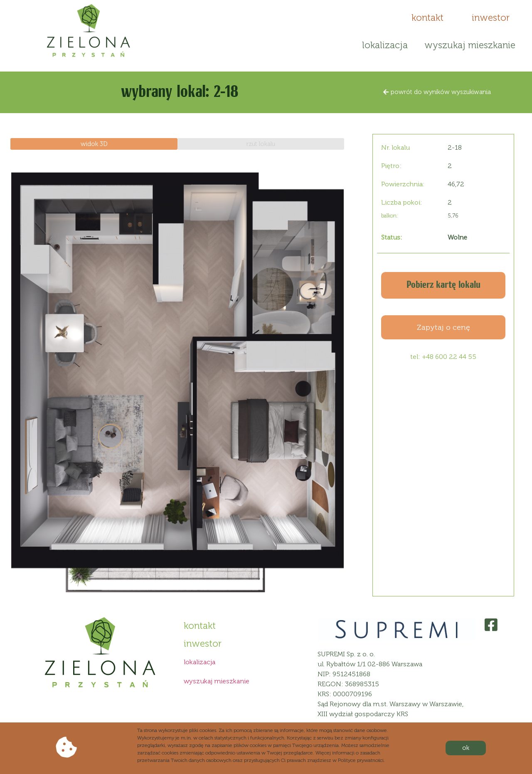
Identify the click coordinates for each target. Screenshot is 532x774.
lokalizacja (385, 45)
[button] (427, 18)
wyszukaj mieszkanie (470, 45)
